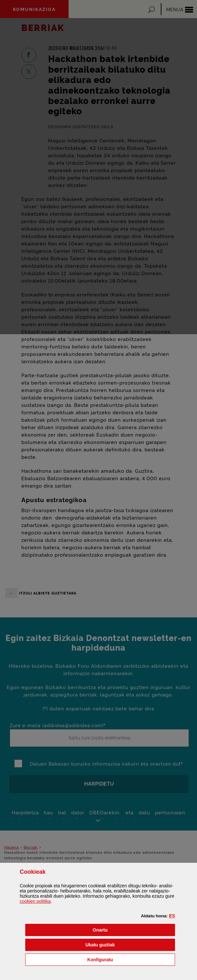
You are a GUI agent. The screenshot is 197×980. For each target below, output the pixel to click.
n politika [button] (35, 901)
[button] (172, 916)
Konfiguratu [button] (131, 959)
